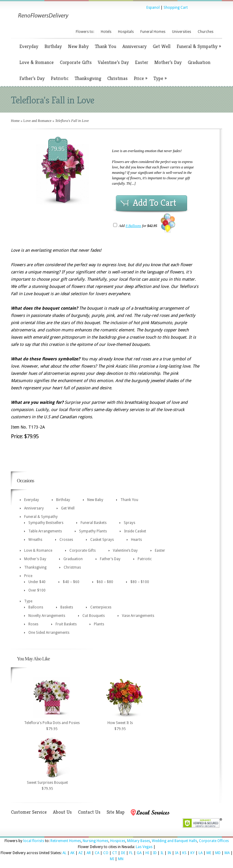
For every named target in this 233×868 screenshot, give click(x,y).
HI (147, 853)
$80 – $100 (140, 582)
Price (140, 78)
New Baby (78, 46)
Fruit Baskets (66, 624)
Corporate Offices (214, 841)
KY (193, 853)
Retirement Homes (66, 841)
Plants (99, 624)
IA (177, 853)
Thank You (105, 46)
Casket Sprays (102, 540)
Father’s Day (32, 78)
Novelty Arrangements (47, 616)
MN (121, 859)
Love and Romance (37, 121)
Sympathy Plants (93, 531)
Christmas (117, 78)
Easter (142, 62)
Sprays (129, 523)
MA (227, 853)
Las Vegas (144, 847)
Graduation (199, 62)
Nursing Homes (96, 841)
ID (155, 853)
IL (162, 853)
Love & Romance (37, 62)
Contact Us (89, 812)
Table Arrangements (45, 531)
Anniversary (134, 46)
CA (97, 853)
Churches (206, 32)
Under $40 (37, 582)
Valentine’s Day (113, 62)
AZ (81, 853)
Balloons (36, 607)
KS (184, 853)
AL (64, 853)
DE (123, 853)
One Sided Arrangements (49, 633)
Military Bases (139, 841)
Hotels (106, 32)
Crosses (66, 540)
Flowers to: (85, 32)
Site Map (116, 812)
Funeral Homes (153, 32)
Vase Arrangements (138, 616)
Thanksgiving (88, 78)
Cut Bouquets (94, 616)
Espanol (153, 8)
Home (15, 121)
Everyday (29, 46)
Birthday (53, 46)
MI (112, 859)
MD (218, 853)
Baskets (67, 607)
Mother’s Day (168, 62)
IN (169, 853)
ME (209, 853)
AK (72, 853)
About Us (62, 812)
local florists (34, 841)
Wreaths (35, 540)
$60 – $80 (105, 582)
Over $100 (37, 590)
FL (131, 853)
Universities (182, 32)
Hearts (136, 540)
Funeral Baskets (94, 523)
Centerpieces (101, 607)
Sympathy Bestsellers (46, 523)
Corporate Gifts (76, 62)
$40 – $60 (71, 582)
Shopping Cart (176, 8)
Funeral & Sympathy (199, 46)
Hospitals (126, 32)
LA (201, 853)
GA (139, 853)
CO (106, 853)
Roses (33, 624)
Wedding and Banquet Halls (174, 841)
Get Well (162, 46)
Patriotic (60, 78)
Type (160, 78)
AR (89, 853)
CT (115, 853)
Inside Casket (135, 531)
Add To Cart (155, 203)
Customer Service (29, 812)
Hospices (118, 841)
